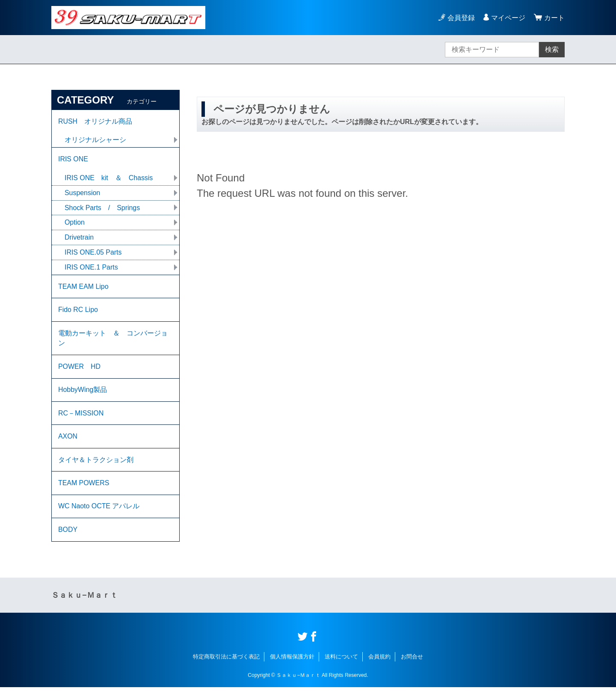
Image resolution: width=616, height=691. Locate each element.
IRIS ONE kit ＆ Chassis (109, 178)
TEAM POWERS (84, 486)
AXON (68, 439)
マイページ (508, 18)
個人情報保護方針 (292, 660)
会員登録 (461, 18)
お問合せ (412, 660)
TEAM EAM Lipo (83, 287)
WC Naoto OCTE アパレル (99, 509)
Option (75, 223)
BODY (68, 533)
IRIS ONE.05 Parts (93, 253)
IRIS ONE (73, 159)
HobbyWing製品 (83, 392)
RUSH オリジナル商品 (95, 121)
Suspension (83, 193)
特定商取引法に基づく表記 (226, 660)
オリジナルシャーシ (95, 140)
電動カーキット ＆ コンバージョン (113, 340)
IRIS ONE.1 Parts (91, 268)
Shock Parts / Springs (102, 208)
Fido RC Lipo (78, 311)
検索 (552, 49)
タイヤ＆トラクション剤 (96, 462)
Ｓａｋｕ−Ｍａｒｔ (84, 599)
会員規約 (379, 660)
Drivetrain (79, 238)
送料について (341, 660)
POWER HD (80, 368)
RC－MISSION (81, 415)
